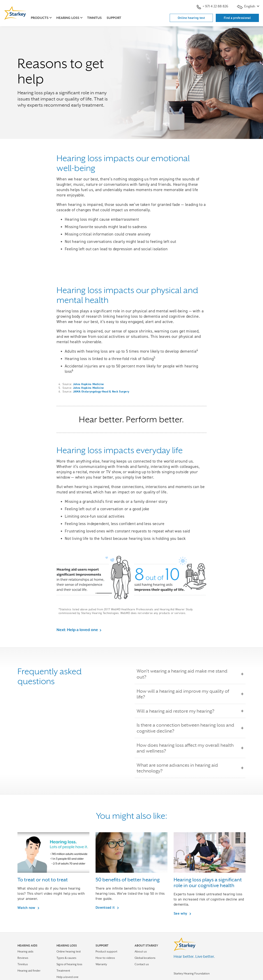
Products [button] (40, 18)
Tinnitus (94, 18)
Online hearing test (191, 18)
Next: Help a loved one (77, 630)
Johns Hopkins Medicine (88, 384)
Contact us (142, 964)
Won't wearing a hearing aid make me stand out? (190, 674)
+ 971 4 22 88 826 (212, 7)
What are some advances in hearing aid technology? (190, 768)
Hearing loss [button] (68, 18)
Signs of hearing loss (69, 964)
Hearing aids (25, 951)
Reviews (23, 958)
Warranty (101, 964)
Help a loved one (67, 977)
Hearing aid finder (29, 971)
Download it (106, 907)
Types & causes (66, 958)
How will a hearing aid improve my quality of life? (190, 694)
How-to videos (105, 958)
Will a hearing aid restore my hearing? (178, 711)
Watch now (27, 908)
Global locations (145, 958)
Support (114, 18)
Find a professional (237, 18)
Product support (106, 951)
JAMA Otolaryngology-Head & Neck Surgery (101, 391)
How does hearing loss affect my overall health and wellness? (190, 748)
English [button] (246, 7)
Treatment (63, 971)
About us (141, 951)
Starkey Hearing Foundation (192, 973)
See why (181, 913)
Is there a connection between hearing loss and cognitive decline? (190, 728)
